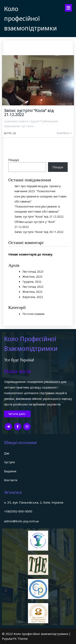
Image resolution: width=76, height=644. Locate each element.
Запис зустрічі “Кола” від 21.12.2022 (39, 217)
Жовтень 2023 (32, 277)
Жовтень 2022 (32, 292)
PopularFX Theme (15, 639)
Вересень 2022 (33, 297)
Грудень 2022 (32, 282)
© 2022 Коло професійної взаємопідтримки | (36, 634)
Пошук (14, 160)
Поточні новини (33, 314)
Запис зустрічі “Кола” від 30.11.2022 (39, 232)
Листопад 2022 (33, 287)
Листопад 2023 (33, 272)
